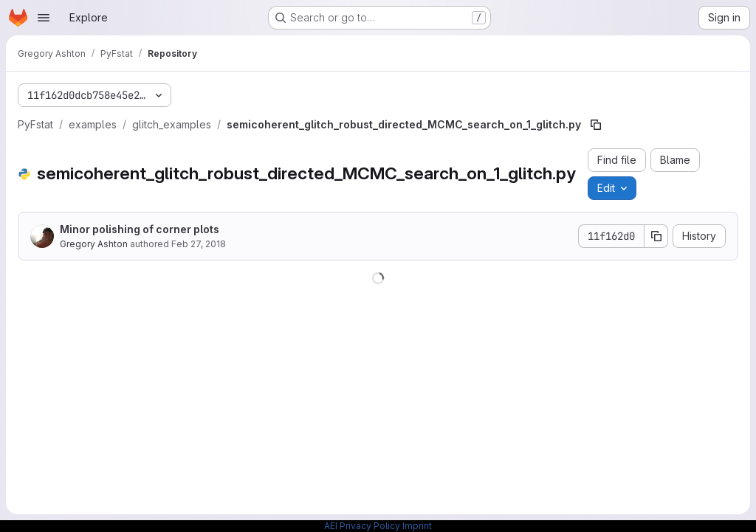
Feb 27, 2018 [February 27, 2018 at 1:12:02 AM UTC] (199, 244)
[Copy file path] (596, 125)
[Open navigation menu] (44, 18)
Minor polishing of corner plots (140, 229)
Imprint (417, 526)
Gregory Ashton (94, 244)
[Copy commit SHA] (656, 236)
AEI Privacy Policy (362, 526)
